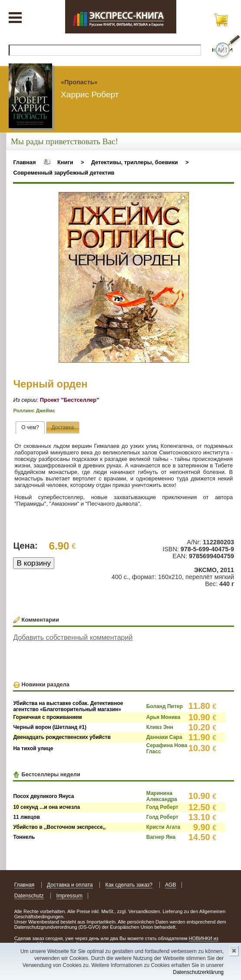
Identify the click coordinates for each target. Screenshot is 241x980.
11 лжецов (26, 817)
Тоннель (24, 837)
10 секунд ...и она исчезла (46, 807)
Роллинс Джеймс (34, 411)
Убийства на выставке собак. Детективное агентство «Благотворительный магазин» (68, 706)
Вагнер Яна (161, 837)
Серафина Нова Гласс (167, 748)
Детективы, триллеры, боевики (135, 162)
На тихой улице (33, 748)
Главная (24, 162)
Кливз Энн (160, 727)
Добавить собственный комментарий (73, 637)
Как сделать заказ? (129, 885)
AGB (171, 885)
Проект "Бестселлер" (70, 400)
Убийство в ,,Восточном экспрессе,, (59, 827)
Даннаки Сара (164, 737)
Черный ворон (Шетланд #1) (50, 727)
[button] (181, 200)
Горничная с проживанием (47, 717)
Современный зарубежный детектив (64, 173)
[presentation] (30, 428)
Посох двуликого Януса (43, 796)
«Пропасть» (79, 82)
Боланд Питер (165, 706)
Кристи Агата (163, 827)
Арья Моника (163, 717)
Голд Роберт (162, 807)
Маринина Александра (162, 796)
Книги (65, 162)
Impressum (70, 896)
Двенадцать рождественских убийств (62, 737)
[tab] (30, 428)
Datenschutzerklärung (198, 972)
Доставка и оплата (70, 885)
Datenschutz (29, 896)
